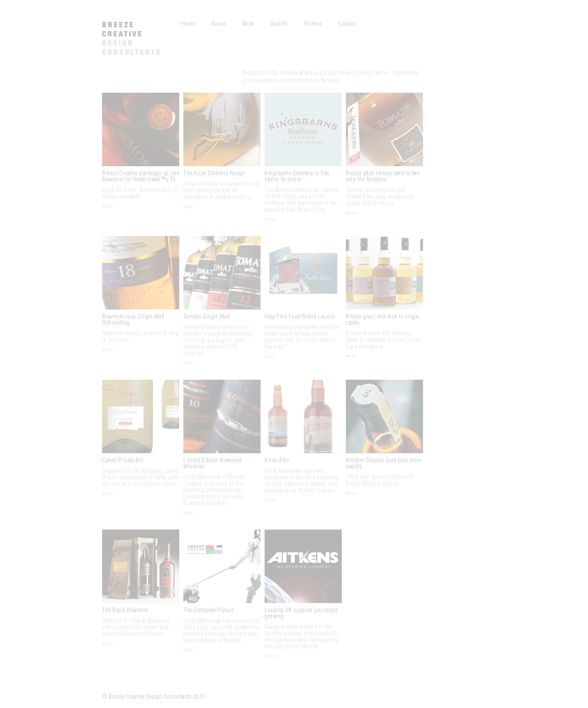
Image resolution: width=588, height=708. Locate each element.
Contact (347, 24)
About (219, 24)
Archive (313, 24)
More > (108, 206)
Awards (279, 24)
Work (248, 24)
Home (188, 24)
